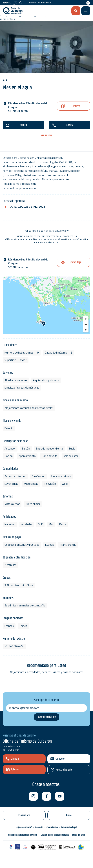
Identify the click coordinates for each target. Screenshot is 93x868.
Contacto (60, 759)
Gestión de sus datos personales (55, 835)
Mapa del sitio (78, 835)
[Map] (46, 305)
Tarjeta (76, 106)
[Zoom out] (86, 324)
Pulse (69, 815)
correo (23, 125)
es (57, 11)
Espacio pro (24, 815)
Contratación (52, 827)
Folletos (15, 770)
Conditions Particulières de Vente (23, 835)
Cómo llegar (76, 262)
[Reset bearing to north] (86, 330)
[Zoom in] (86, 319)
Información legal (69, 827)
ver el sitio (46, 136)
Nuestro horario (64, 770)
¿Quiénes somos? (24, 827)
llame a (70, 125)
